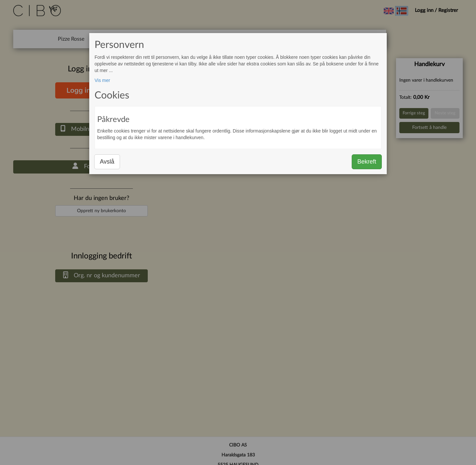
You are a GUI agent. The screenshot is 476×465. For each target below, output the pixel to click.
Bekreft (367, 162)
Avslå (107, 162)
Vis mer (102, 80)
